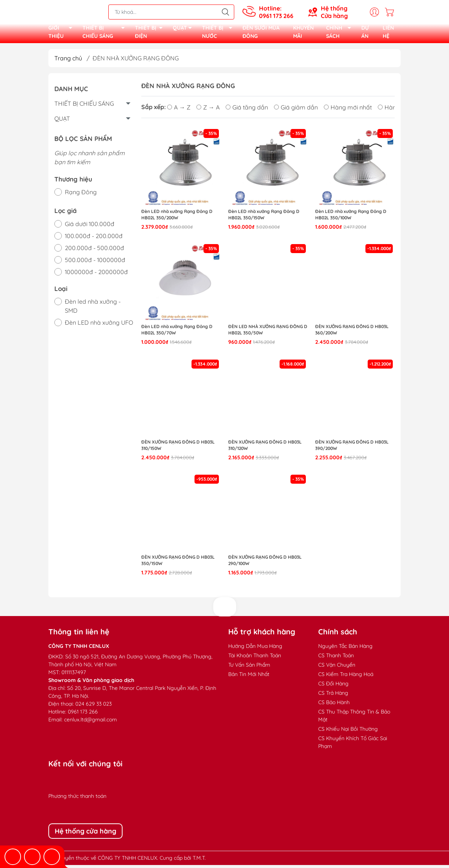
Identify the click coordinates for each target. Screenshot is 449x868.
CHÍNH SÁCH (341, 34)
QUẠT (184, 31)
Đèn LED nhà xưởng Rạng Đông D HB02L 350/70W (177, 333)
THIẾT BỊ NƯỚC (219, 34)
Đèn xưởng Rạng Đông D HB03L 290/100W (265, 563)
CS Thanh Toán (336, 658)
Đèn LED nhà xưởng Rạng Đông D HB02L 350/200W (177, 217)
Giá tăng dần (247, 110)
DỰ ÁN (365, 33)
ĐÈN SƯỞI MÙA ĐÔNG (261, 33)
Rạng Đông (81, 195)
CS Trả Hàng (333, 696)
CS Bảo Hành (334, 705)
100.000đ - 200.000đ (94, 239)
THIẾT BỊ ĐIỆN (151, 34)
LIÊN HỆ (388, 33)
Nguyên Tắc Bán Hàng (345, 649)
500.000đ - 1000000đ (95, 263)
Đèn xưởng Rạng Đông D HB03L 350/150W (178, 563)
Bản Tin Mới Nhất (249, 677)
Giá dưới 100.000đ (90, 227)
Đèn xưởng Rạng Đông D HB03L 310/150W (178, 448)
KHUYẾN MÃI (303, 33)
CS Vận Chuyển (337, 668)
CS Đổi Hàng (333, 687)
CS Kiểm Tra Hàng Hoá (346, 677)
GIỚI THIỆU (62, 34)
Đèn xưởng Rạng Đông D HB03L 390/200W (352, 448)
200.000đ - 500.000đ (94, 251)
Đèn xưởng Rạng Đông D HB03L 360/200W (352, 333)
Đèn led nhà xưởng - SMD (93, 309)
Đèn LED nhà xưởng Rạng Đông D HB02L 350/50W (268, 333)
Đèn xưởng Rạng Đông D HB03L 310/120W (265, 448)
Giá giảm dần (296, 110)
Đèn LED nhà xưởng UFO (99, 325)
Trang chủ (68, 61)
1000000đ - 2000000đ (96, 275)
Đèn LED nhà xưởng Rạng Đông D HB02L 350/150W (264, 217)
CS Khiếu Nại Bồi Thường (348, 732)
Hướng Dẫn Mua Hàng (255, 649)
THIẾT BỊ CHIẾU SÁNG (106, 34)
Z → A (208, 110)
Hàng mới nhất (348, 110)
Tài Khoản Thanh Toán (255, 658)
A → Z (179, 110)
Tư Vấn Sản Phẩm (249, 668)
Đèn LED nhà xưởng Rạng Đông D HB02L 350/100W (351, 217)
